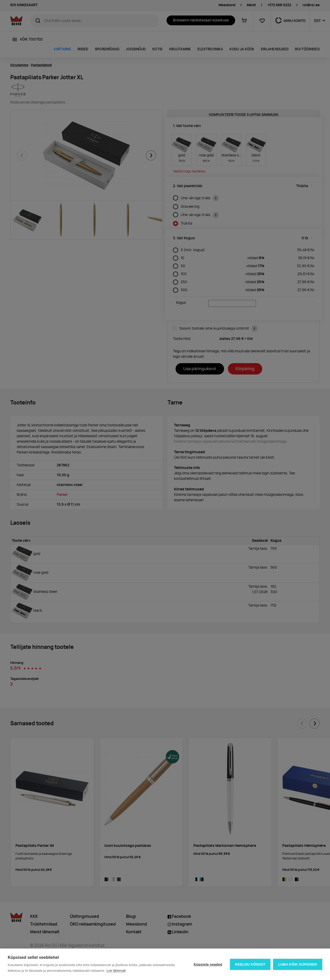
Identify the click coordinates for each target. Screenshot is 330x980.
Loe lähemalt (116, 971)
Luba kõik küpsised (298, 964)
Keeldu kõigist (250, 964)
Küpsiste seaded (208, 964)
